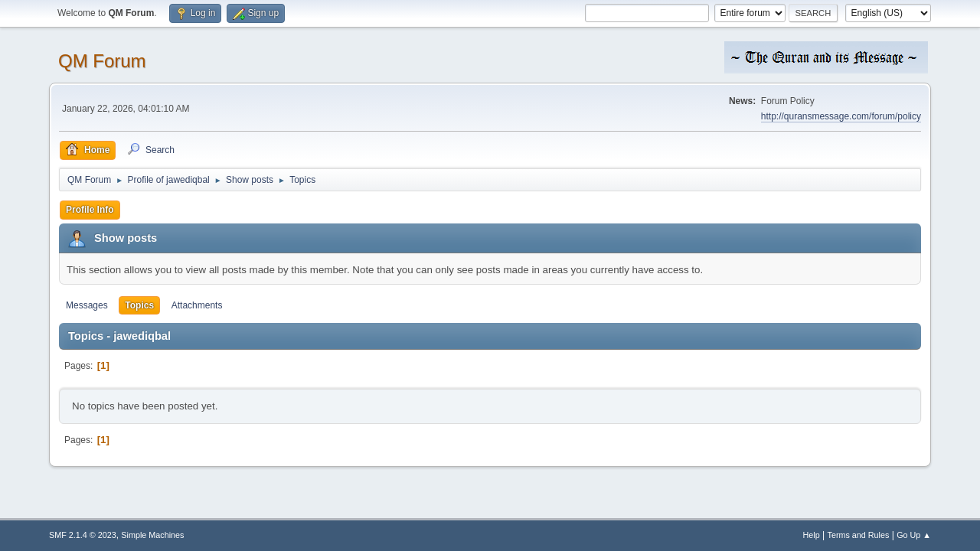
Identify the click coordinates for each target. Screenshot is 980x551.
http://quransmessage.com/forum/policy (841, 116)
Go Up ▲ (914, 535)
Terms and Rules (859, 535)
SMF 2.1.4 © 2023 (83, 535)
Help (812, 535)
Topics (139, 305)
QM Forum (102, 61)
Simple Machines (152, 535)
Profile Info (90, 210)
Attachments (197, 305)
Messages (87, 305)
